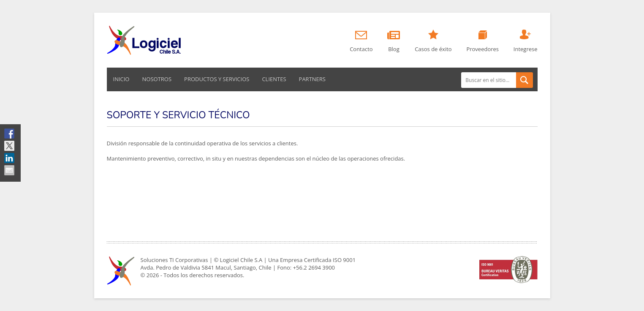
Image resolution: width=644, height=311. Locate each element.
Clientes (274, 79)
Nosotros (157, 79)
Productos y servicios (217, 79)
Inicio (121, 79)
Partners (312, 79)
